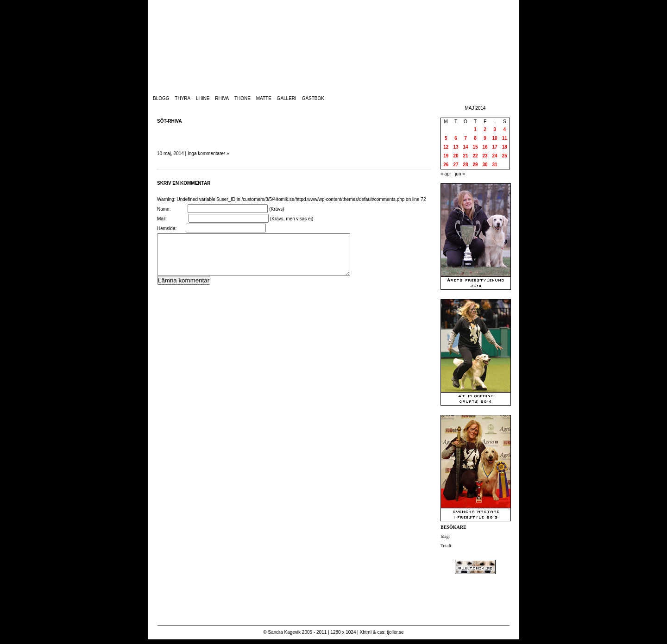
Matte (264, 98)
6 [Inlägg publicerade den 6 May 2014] (456, 138)
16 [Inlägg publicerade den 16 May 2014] (485, 147)
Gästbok (313, 98)
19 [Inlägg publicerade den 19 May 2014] (446, 156)
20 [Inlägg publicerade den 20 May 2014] (456, 156)
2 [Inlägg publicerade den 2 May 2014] (485, 129)
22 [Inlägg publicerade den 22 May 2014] (475, 156)
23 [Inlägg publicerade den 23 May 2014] (485, 156)
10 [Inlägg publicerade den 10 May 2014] (494, 138)
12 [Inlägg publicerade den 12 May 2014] (446, 147)
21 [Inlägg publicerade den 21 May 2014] (465, 156)
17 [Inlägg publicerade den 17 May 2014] (494, 147)
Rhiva (222, 98)
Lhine (203, 98)
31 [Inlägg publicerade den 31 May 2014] (494, 165)
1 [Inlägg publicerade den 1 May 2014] (475, 129)
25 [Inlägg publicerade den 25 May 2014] (505, 156)
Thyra (182, 98)
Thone (242, 98)
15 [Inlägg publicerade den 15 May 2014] (475, 147)
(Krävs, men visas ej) (292, 219)
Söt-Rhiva (170, 121)
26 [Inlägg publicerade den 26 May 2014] (446, 165)
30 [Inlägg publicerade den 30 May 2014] (485, 165)
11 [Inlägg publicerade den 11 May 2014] (505, 138)
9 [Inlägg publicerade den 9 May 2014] (485, 138)
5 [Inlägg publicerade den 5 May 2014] (446, 138)
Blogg (161, 98)
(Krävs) (277, 209)
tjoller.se (395, 632)
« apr (446, 174)
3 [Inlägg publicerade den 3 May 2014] (495, 129)
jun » (460, 174)
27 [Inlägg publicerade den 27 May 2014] (456, 165)
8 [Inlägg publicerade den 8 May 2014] (475, 138)
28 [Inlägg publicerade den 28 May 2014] (465, 165)
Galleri (287, 98)
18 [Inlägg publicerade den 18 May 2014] (505, 147)
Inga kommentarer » (208, 153)
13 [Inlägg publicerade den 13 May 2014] (456, 147)
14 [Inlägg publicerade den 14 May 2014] (465, 147)
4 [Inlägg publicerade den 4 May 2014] (504, 129)
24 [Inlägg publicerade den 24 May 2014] (494, 156)
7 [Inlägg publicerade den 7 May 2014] (466, 138)
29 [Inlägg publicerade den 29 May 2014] (475, 165)
